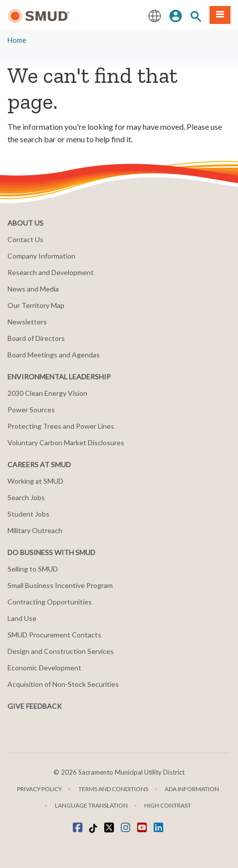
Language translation (91, 805)
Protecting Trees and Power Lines (61, 426)
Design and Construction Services (61, 651)
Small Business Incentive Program (60, 585)
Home (17, 40)
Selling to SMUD (33, 569)
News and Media (33, 289)
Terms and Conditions (113, 789)
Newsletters (27, 322)
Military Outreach (35, 530)
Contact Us (25, 239)
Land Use (22, 618)
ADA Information (192, 789)
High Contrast (168, 805)
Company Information (41, 256)
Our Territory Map (36, 305)
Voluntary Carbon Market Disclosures (66, 442)
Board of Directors (36, 338)
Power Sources (31, 410)
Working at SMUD (35, 481)
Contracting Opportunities (50, 602)
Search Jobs (26, 497)
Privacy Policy (39, 789)
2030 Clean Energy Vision (47, 393)
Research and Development (51, 272)
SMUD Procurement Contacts (54, 635)
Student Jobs (28, 514)
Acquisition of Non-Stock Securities (63, 684)
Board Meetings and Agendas (54, 355)
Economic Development (44, 668)
